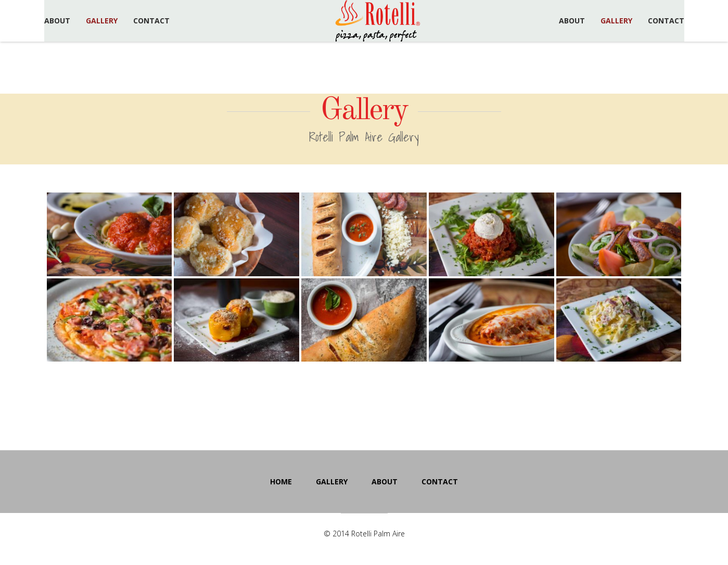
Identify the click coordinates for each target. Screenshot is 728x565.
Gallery (102, 21)
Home (281, 481)
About (57, 21)
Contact (151, 21)
